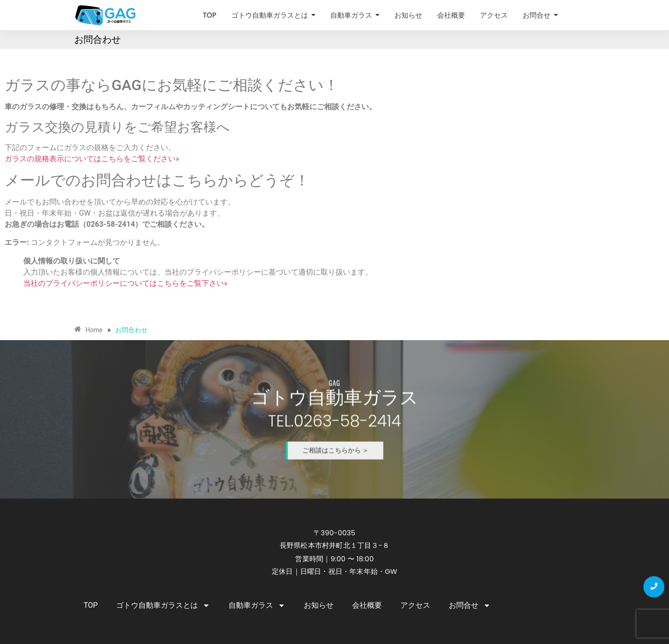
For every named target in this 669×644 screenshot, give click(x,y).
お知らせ (319, 605)
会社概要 (367, 605)
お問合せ (470, 605)
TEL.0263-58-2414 (334, 421)
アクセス (415, 605)
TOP (91, 605)
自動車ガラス (257, 605)
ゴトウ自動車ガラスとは (163, 605)
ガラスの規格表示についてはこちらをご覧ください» (92, 159)
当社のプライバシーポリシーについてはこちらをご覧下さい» (125, 283)
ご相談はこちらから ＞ (335, 439)
